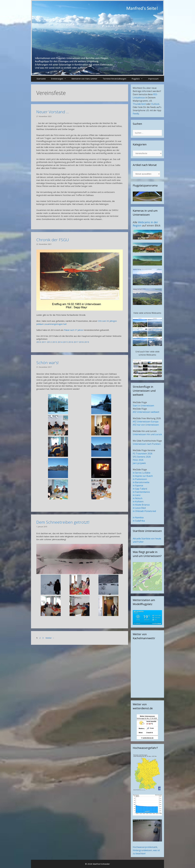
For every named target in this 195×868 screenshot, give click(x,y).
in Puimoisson (140, 479)
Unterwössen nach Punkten (147, 444)
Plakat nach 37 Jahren (74, 330)
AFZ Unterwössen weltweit (146, 412)
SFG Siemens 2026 (142, 457)
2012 (49, 342)
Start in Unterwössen (143, 406)
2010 (39, 342)
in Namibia (138, 517)
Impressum (153, 79)
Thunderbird (139, 104)
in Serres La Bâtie (142, 473)
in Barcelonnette (141, 482)
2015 (65, 342)
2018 (81, 342)
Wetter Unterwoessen (147, 716)
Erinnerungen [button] (60, 79)
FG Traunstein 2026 (143, 454)
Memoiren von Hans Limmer (84, 79)
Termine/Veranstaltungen (114, 79)
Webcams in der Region (145, 224)
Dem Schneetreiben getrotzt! (63, 522)
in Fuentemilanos (141, 492)
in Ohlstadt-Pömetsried (144, 511)
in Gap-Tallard (140, 489)
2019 (87, 342)
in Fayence (138, 486)
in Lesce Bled (139, 508)
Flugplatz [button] (138, 79)
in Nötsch (138, 498)
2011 (44, 342)
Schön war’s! (47, 363)
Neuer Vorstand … (53, 112)
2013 (55, 342)
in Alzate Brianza (141, 505)
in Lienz (137, 495)
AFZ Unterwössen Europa (146, 422)
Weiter (50, 638)
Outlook (155, 104)
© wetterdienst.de (147, 738)
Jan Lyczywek (139, 463)
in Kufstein (138, 502)
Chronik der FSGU (53, 240)
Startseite (41, 79)
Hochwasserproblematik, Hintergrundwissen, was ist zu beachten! (146, 850)
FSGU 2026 (138, 460)
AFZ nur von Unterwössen (146, 425)
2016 (71, 342)
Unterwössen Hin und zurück (147, 434)
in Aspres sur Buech (143, 476)
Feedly (136, 114)
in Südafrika (139, 521)
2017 (76, 342)
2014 (60, 342)
